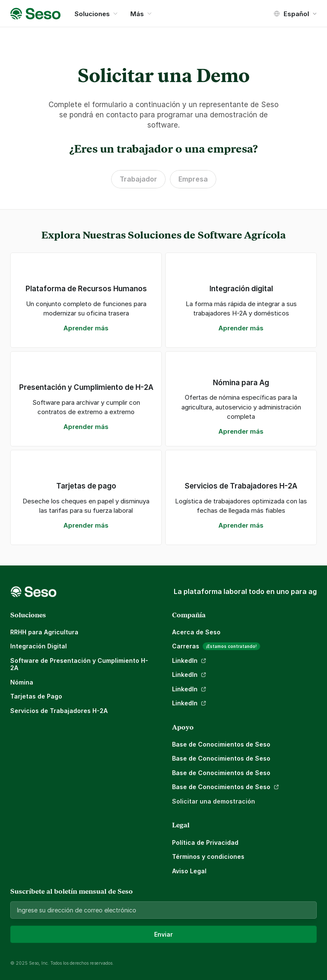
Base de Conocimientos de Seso (221, 744)
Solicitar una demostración (214, 801)
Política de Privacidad (205, 842)
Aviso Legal (189, 871)
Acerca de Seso (196, 632)
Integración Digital (39, 646)
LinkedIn (185, 660)
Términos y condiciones (208, 856)
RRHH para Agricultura (44, 632)
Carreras (186, 646)
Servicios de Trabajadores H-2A (59, 711)
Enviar (163, 934)
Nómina (22, 682)
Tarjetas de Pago (36, 696)
